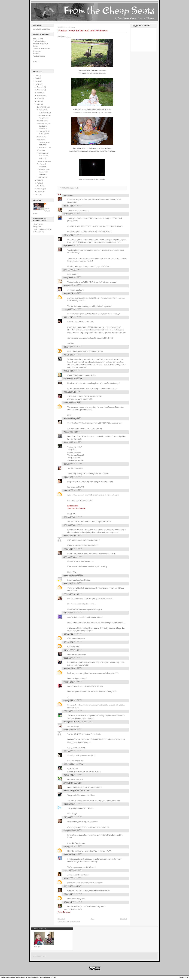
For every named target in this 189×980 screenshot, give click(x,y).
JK (64, 879)
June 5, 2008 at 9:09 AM (72, 751)
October (40, 93)
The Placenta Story (39, 41)
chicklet (66, 206)
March (39, 186)
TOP (187, 977)
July (39, 101)
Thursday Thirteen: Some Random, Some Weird (43, 156)
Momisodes (68, 536)
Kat (65, 464)
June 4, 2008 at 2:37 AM (72, 285)
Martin (66, 894)
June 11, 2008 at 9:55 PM (73, 910)
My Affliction (37, 51)
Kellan (66, 549)
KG (65, 347)
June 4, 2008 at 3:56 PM (73, 612)
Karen (66, 711)
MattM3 (66, 371)
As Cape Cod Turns (71, 379)
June (39, 104)
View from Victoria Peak (76, 508)
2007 (37, 194)
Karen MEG (68, 871)
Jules (65, 613)
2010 (37, 78)
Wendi (66, 443)
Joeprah (67, 195)
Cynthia (66, 642)
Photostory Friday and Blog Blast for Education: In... (44, 126)
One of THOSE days (43, 107)
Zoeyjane (67, 235)
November (41, 90)
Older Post (123, 919)
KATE (66, 817)
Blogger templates (9, 977)
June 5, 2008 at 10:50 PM (73, 846)
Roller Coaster (73, 506)
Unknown (67, 294)
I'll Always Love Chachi (44, 148)
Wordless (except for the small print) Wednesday (43, 172)
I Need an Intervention (44, 161)
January (40, 192)
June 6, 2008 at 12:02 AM (73, 878)
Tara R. (66, 658)
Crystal (66, 246)
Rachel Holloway (70, 419)
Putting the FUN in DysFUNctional (76, 722)
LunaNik (67, 804)
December (41, 87)
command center (39, 956)
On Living (36, 54)
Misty (65, 751)
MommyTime (68, 432)
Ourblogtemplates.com (44, 977)
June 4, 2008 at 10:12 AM (73, 463)
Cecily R (67, 278)
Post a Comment (64, 912)
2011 (37, 76)
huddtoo (67, 682)
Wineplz (66, 902)
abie (65, 491)
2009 (37, 81)
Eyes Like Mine (38, 38)
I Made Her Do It (42, 177)
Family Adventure (70, 403)
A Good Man (41, 150)
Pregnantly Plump (70, 886)
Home (92, 919)
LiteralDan (67, 855)
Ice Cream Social (42, 121)
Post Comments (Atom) (73, 922)
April (39, 183)
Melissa (66, 775)
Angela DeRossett (70, 783)
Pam (65, 286)
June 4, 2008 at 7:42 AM (72, 346)
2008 (37, 84)
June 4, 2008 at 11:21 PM (73, 711)
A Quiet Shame (42, 137)
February (40, 189)
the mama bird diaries (72, 576)
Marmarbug (68, 392)
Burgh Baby (68, 730)
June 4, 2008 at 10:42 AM (73, 490)
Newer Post (61, 919)
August (39, 98)
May (39, 180)
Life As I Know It (70, 650)
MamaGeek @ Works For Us (74, 791)
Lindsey (66, 477)
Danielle (67, 355)
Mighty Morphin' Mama (72, 764)
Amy (65, 847)
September (41, 96)
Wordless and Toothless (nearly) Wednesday (43, 142)
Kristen (66, 214)
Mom (65, 584)
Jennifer (66, 317)
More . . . (36, 61)
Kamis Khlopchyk (70, 594)
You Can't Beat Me (39, 56)
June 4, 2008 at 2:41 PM (73, 583)
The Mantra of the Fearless (42, 48)
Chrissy (66, 701)
